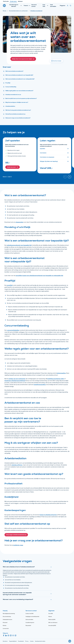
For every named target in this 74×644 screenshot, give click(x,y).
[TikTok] (15, 636)
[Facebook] (4, 636)
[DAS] (4, 6)
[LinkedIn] (6, 636)
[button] (23, 59)
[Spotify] (8, 636)
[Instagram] (11, 636)
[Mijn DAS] (68, 6)
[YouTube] (13, 636)
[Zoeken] (70, 6)
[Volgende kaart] (70, 177)
